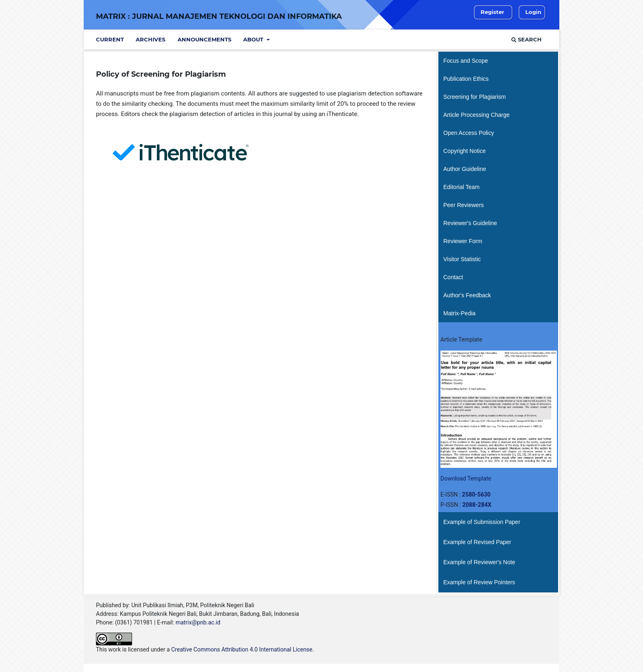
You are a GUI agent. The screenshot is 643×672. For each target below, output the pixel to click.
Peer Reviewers (464, 205)
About (254, 39)
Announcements (204, 39)
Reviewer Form (463, 241)
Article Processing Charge (477, 115)
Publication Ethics (466, 79)
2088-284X (477, 505)
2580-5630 (477, 494)
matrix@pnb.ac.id (198, 622)
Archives (150, 39)
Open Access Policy (469, 133)
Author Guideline (465, 169)
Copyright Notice (465, 151)
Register (493, 12)
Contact (453, 277)
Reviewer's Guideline (470, 223)
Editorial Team (461, 187)
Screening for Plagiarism (475, 97)
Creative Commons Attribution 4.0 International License (242, 649)
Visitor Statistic (462, 259)
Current (110, 39)
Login (533, 12)
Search (527, 39)
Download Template (466, 478)
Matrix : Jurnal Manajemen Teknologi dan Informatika (219, 16)
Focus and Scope (466, 61)
